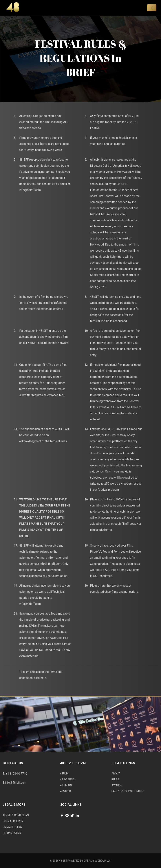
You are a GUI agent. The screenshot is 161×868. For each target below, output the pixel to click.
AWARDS (117, 785)
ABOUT (116, 774)
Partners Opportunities (128, 791)
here (43, 678)
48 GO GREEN (68, 779)
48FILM (64, 774)
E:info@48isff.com (15, 783)
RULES (115, 779)
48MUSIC (65, 791)
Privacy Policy (13, 827)
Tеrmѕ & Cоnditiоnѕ (16, 815)
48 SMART (66, 785)
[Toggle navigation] (152, 8)
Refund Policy (12, 833)
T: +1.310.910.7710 (15, 774)
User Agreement (14, 821)
